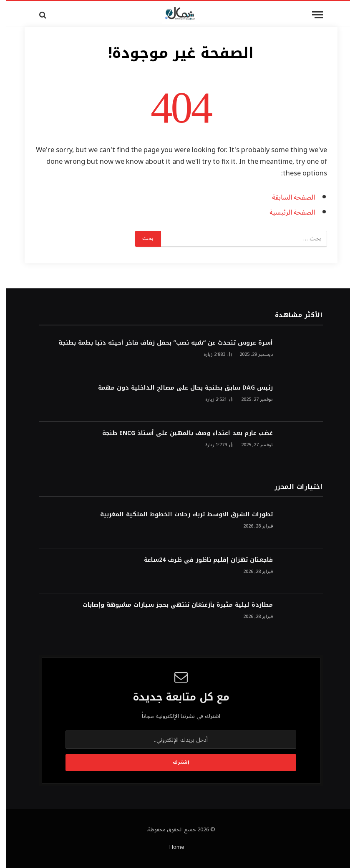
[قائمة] (312, 15)
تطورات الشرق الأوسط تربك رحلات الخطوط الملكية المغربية (181, 515)
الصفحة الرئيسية (286, 212)
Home (171, 847)
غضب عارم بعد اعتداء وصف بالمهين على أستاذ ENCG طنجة (182, 433)
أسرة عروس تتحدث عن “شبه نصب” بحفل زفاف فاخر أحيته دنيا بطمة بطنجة (160, 343)
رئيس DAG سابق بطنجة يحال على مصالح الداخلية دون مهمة (180, 388)
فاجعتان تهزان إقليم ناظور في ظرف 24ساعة (203, 560)
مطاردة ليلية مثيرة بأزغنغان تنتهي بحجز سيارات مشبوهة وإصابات (172, 605)
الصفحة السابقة (288, 197)
